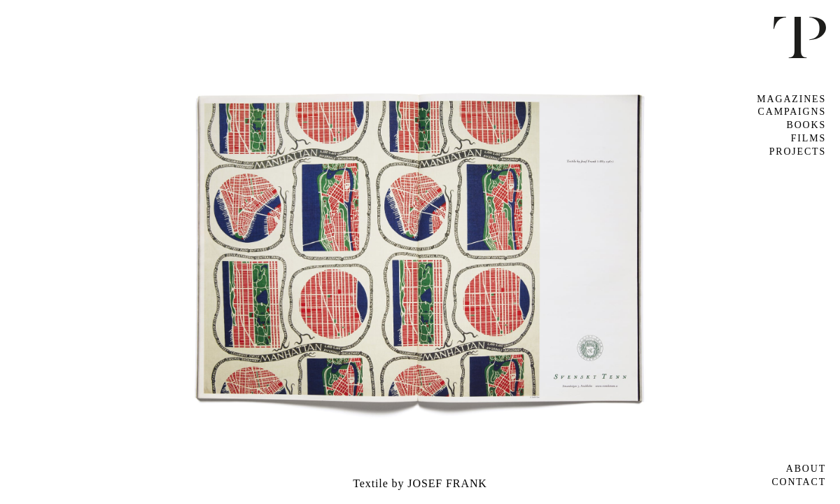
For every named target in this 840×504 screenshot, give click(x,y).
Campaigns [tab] (792, 112)
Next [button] (630, 252)
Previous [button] (210, 252)
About (806, 469)
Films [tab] (808, 138)
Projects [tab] (798, 152)
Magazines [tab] (791, 99)
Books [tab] (806, 125)
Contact (799, 482)
